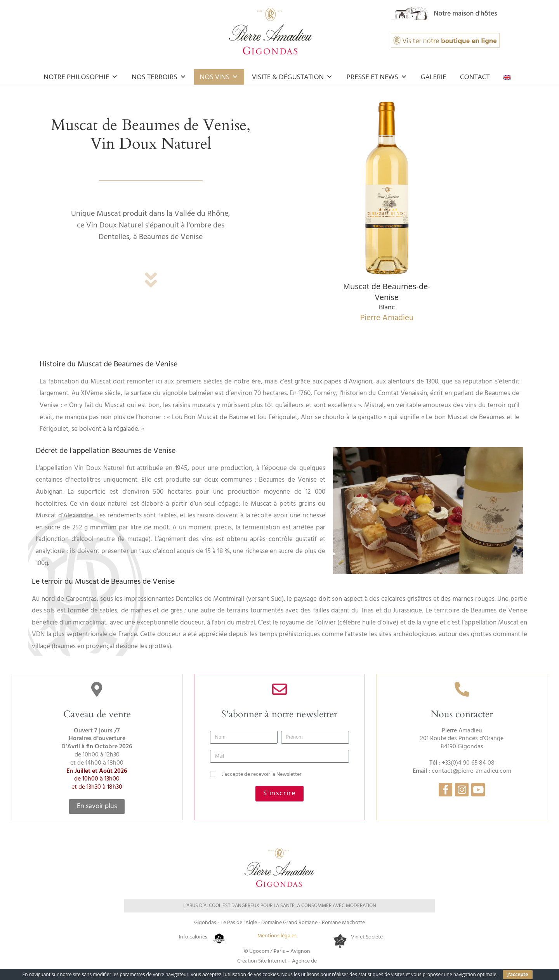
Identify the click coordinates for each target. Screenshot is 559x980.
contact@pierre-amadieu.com (471, 771)
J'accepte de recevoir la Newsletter (262, 774)
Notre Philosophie (81, 77)
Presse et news (377, 77)
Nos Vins (219, 77)
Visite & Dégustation (292, 77)
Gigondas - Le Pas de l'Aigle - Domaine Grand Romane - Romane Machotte (279, 923)
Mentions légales (277, 936)
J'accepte (518, 974)
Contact (475, 77)
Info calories (193, 937)
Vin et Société (367, 937)
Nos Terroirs (159, 77)
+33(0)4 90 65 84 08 (468, 763)
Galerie (434, 77)
